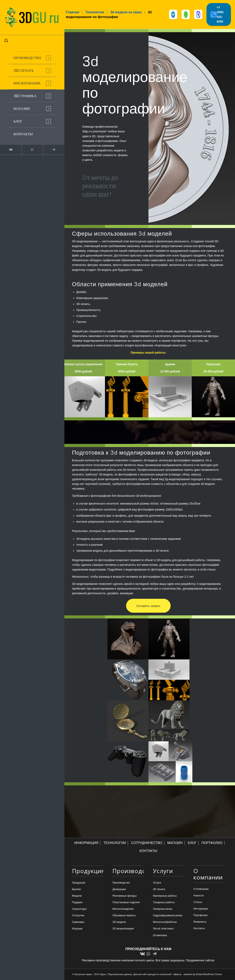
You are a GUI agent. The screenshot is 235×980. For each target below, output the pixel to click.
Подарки (77, 902)
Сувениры (78, 922)
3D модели (119, 922)
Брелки (76, 889)
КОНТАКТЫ (148, 851)
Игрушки (77, 929)
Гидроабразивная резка (168, 916)
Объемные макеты (124, 916)
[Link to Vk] (10, 148)
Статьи (198, 902)
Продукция (79, 883)
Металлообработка (165, 922)
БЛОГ (192, 843)
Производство (121, 883)
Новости (198, 896)
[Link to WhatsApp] (31, 148)
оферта (177, 974)
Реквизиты (200, 922)
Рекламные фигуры (124, 896)
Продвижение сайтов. (200, 961)
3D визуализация (123, 929)
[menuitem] (31, 57)
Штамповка (160, 935)
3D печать (159, 889)
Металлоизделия (123, 909)
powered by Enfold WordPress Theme (203, 974)
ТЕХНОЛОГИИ (115, 843)
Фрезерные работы (165, 896)
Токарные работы (164, 902)
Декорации (119, 889)
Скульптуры (79, 909)
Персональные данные (120, 974)
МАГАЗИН (175, 843)
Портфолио (200, 915)
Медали (77, 896)
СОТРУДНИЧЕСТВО (147, 843)
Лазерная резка (163, 909)
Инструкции (201, 909)
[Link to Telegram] (51, 148)
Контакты (199, 928)
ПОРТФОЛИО (212, 843)
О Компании (201, 889)
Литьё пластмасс (164, 929)
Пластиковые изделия (126, 902)
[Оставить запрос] (148, 606)
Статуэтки (78, 916)
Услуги (157, 883)
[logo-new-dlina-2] (31, 17)
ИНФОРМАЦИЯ (86, 843)
